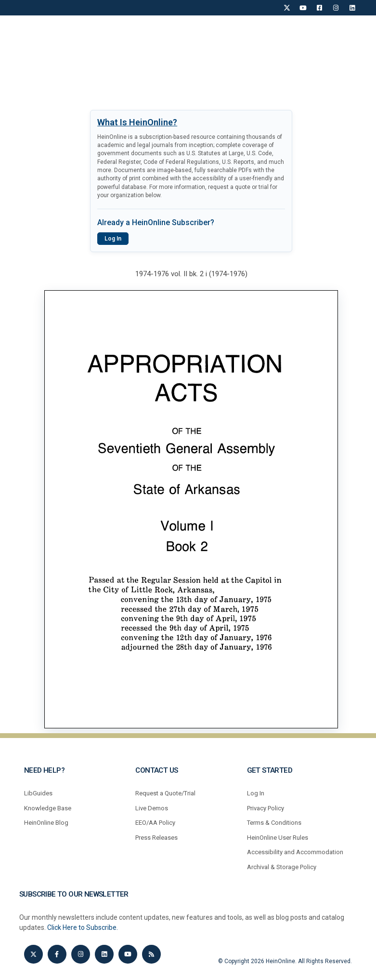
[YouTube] (303, 8)
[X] (287, 8)
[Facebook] (320, 8)
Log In (113, 239)
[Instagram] (336, 8)
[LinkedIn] (352, 8)
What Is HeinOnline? (137, 122)
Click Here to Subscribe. (83, 927)
